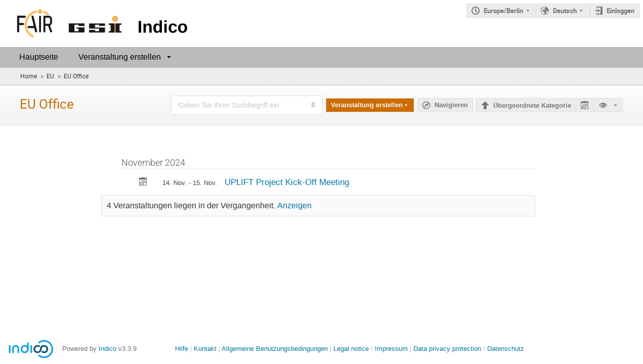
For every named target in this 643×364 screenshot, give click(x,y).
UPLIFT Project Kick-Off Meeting (287, 182)
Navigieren (451, 105)
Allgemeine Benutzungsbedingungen (275, 349)
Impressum (391, 349)
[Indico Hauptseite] (96, 24)
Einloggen (620, 11)
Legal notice (352, 349)
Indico (108, 349)
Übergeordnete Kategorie (532, 106)
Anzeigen (294, 206)
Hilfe (182, 349)
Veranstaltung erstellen (120, 57)
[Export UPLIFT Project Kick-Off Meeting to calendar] (143, 183)
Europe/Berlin (503, 11)
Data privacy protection (448, 349)
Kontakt (205, 349)
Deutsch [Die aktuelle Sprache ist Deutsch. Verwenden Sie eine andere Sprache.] (565, 11)
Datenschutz (506, 349)
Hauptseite (39, 57)
